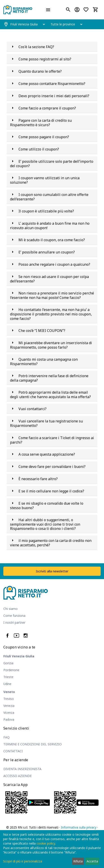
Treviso (9, 699)
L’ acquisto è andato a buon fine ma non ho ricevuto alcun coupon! (50, 226)
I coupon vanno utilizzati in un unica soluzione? (45, 180)
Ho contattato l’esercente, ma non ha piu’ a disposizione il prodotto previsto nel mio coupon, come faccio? (51, 314)
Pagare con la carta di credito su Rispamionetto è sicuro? (41, 123)
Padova (9, 719)
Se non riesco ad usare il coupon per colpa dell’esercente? (49, 279)
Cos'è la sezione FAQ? (36, 47)
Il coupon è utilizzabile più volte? (46, 211)
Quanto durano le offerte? (40, 71)
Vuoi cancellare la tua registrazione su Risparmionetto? (46, 423)
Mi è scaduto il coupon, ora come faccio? (52, 240)
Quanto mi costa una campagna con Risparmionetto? (44, 362)
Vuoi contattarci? (33, 409)
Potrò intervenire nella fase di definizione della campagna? (49, 378)
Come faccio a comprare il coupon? (47, 108)
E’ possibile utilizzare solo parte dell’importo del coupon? (52, 164)
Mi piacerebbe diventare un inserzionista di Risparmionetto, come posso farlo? (51, 345)
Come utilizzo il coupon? (39, 149)
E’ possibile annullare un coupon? (47, 252)
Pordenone (11, 670)
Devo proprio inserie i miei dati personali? (54, 96)
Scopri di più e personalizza (23, 861)
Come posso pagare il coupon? (44, 137)
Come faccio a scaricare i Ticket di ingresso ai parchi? (52, 440)
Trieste (8, 677)
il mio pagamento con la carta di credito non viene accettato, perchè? (51, 543)
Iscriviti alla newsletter (52, 571)
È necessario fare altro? (38, 479)
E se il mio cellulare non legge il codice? (51, 491)
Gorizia (8, 663)
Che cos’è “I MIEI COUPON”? (42, 331)
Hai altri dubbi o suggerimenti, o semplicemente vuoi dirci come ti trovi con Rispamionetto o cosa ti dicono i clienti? (45, 524)
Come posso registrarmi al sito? (45, 59)
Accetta (92, 861)
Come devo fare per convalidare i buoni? (52, 467)
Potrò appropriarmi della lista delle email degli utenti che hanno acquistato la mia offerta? (50, 395)
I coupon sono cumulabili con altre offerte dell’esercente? (49, 197)
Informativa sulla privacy (79, 827)
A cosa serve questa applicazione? (47, 454)
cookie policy (46, 843)
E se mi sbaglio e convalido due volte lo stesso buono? (47, 506)
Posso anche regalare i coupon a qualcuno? (54, 264)
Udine (7, 684)
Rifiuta (78, 861)
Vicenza (9, 713)
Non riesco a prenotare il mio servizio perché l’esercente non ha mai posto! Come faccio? (52, 295)
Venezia (9, 706)
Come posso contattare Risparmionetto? (52, 84)
